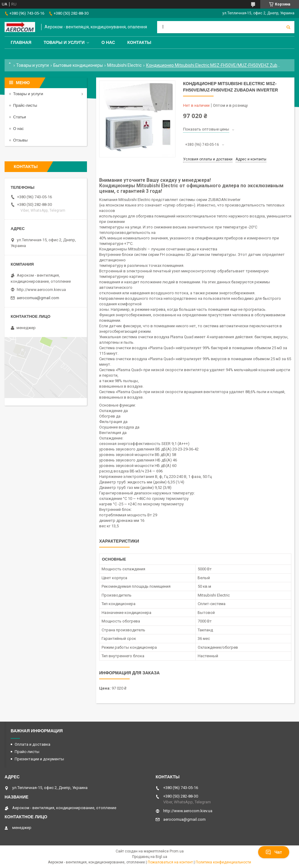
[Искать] (288, 27)
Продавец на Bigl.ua (150, 857)
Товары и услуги (64, 42)
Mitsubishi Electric (124, 65)
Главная (21, 42)
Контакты (139, 42)
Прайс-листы (25, 105)
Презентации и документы (39, 759)
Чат (274, 852)
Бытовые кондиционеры (78, 65)
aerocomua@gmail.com (38, 298)
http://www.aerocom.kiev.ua (41, 290)
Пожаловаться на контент (170, 862)
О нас (108, 42)
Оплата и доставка (32, 744)
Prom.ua (177, 851)
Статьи (20, 117)
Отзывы (20, 140)
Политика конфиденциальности (223, 862)
